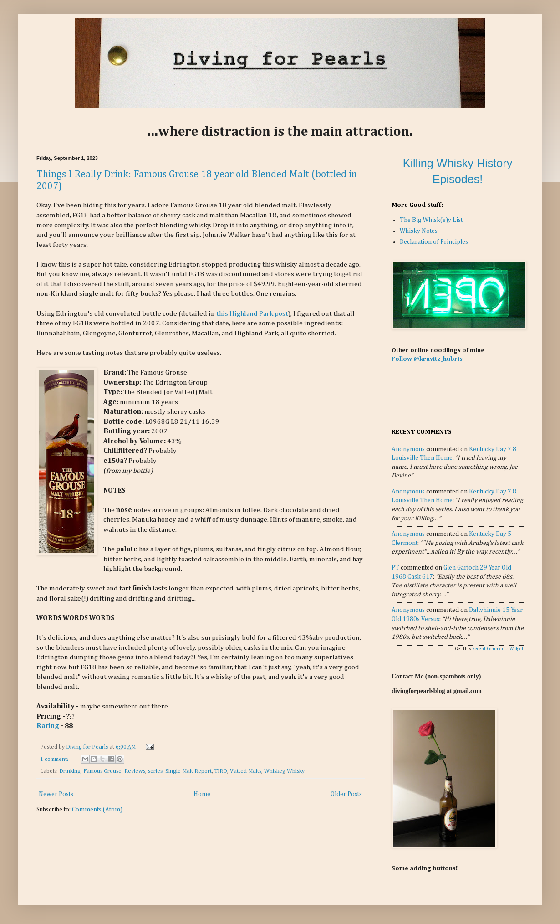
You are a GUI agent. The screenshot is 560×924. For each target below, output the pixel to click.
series (155, 771)
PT (395, 568)
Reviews (135, 771)
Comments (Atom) (97, 810)
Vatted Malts (246, 771)
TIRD (221, 771)
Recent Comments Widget (498, 649)
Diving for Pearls (88, 747)
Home (202, 794)
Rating (48, 726)
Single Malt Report (188, 771)
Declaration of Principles (434, 242)
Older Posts (346, 794)
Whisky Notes (419, 231)
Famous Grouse (102, 771)
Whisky (296, 771)
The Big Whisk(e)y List (431, 220)
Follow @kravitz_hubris (427, 359)
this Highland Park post (252, 314)
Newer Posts (56, 794)
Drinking (70, 771)
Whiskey (274, 771)
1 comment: (55, 759)
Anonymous (408, 449)
